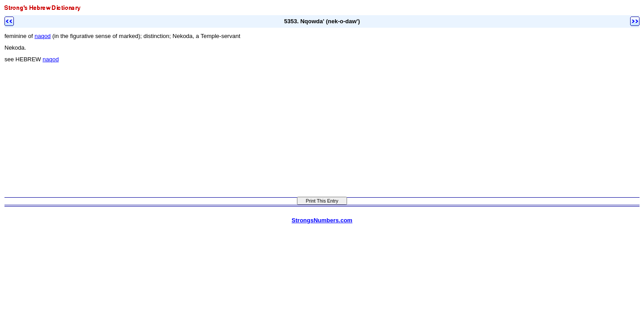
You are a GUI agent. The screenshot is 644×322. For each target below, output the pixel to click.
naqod (42, 36)
